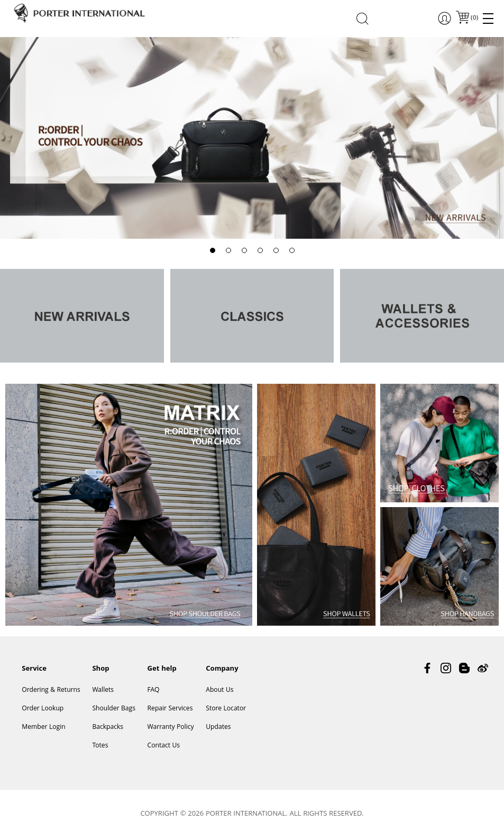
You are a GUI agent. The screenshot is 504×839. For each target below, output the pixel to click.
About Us (219, 691)
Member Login (43, 728)
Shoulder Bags (114, 709)
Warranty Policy (171, 728)
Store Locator (226, 709)
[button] (213, 250)
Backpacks (108, 728)
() (474, 18)
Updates (218, 728)
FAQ (154, 691)
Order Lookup (43, 709)
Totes (100, 746)
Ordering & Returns (51, 691)
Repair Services (170, 709)
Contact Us (164, 746)
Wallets (103, 691)
